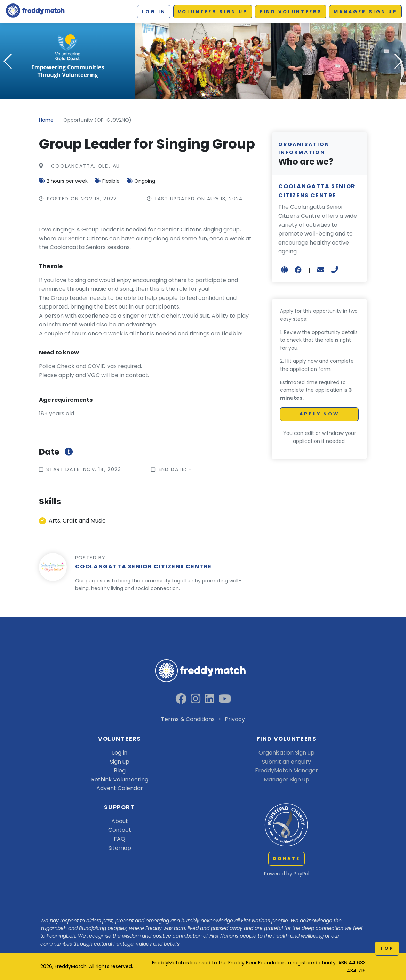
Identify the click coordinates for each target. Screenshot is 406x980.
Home (46, 120)
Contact (120, 830)
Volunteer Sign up (213, 12)
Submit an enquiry (286, 762)
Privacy (235, 719)
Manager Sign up (365, 12)
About (120, 821)
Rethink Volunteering (120, 779)
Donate (286, 858)
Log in (154, 12)
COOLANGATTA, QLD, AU (86, 166)
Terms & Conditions (188, 719)
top (387, 948)
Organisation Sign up (286, 753)
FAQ (120, 839)
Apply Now (319, 414)
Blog (120, 770)
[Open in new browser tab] (284, 270)
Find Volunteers (291, 12)
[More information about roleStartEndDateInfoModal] (68, 452)
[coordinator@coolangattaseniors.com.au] (321, 270)
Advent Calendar (120, 788)
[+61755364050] (335, 270)
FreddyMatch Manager (286, 770)
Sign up (120, 762)
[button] (203, 95)
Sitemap (120, 848)
